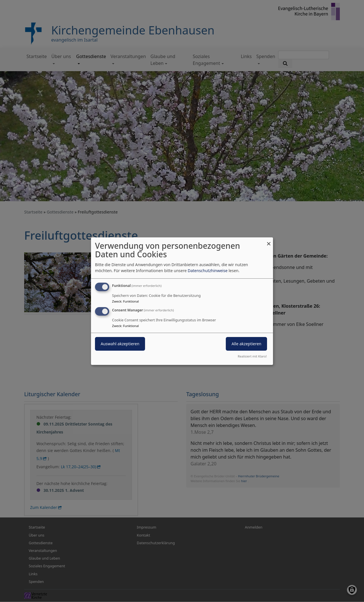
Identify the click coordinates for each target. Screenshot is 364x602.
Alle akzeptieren (246, 344)
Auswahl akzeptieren (120, 344)
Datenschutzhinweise (208, 271)
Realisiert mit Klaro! (252, 356)
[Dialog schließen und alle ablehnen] (269, 241)
